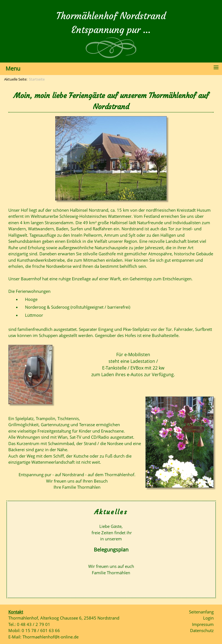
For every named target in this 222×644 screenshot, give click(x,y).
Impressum (203, 624)
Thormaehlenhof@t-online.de (51, 637)
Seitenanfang (201, 612)
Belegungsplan (111, 550)
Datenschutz (202, 630)
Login (208, 618)
